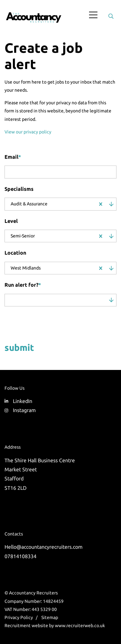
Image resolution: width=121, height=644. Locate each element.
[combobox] (71, 204)
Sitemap (50, 617)
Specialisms (19, 189)
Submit (19, 347)
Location (15, 253)
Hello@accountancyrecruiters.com (44, 547)
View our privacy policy (28, 132)
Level (11, 221)
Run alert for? (23, 285)
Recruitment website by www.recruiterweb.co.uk (55, 626)
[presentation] (46, 323)
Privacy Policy (19, 617)
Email (13, 157)
